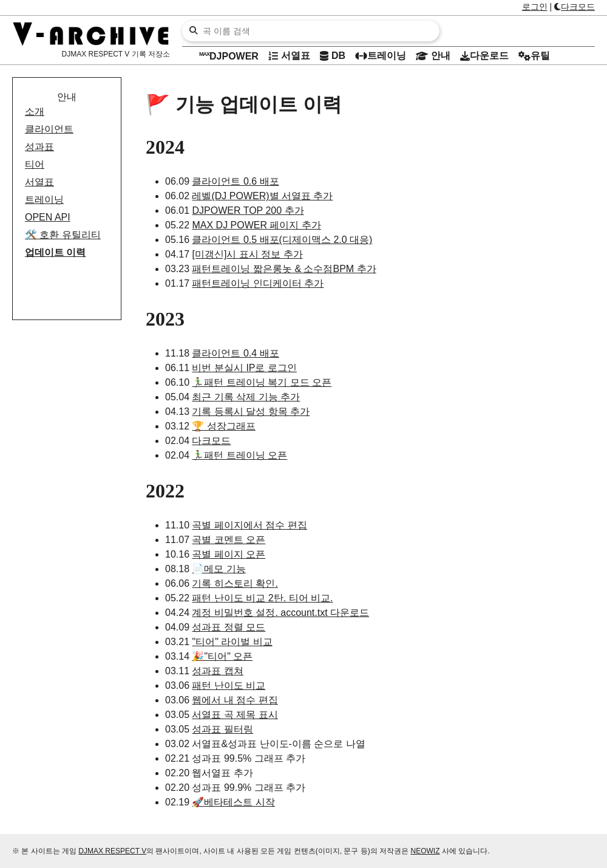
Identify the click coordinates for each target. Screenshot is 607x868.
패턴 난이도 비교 (229, 685)
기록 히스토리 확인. (235, 583)
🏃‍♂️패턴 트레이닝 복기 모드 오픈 (262, 382)
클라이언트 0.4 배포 (235, 353)
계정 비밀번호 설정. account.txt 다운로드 (280, 613)
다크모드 (575, 7)
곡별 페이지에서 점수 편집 (249, 525)
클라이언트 (49, 129)
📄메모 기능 (219, 569)
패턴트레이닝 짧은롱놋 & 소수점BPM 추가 (284, 269)
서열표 (39, 182)
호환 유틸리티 (63, 235)
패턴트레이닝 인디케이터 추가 (258, 283)
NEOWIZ (426, 851)
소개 (35, 111)
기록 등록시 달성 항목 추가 (251, 412)
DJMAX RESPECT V (112, 851)
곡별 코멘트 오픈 (229, 540)
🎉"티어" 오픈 (222, 656)
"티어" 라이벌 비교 (232, 642)
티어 (35, 164)
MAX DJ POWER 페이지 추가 (256, 225)
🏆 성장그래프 (223, 426)
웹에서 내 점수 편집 (235, 700)
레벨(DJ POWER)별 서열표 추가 (262, 196)
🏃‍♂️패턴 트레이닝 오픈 (239, 455)
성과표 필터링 (222, 729)
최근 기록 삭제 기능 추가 (246, 397)
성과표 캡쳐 (217, 671)
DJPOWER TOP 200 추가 (248, 210)
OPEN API (48, 217)
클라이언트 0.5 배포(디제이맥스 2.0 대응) (282, 240)
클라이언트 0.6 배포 (235, 181)
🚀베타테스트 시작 (233, 802)
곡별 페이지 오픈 (229, 554)
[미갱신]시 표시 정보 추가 (247, 254)
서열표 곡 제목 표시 (235, 715)
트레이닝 (44, 200)
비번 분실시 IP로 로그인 (244, 368)
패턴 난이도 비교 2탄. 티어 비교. (262, 598)
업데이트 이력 (55, 252)
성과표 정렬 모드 (229, 627)
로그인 (535, 7)
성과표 (39, 147)
